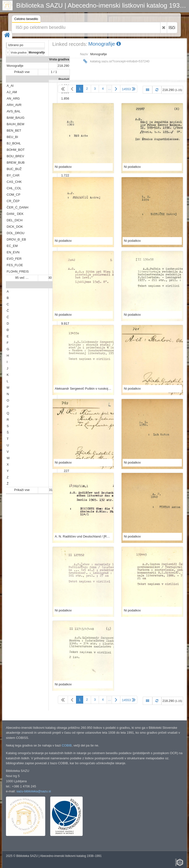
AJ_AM (12, 92)
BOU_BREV (15, 156)
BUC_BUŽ (14, 169)
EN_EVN (13, 252)
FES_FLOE (15, 265)
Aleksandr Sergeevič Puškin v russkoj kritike (83, 389)
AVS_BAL (14, 111)
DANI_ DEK (15, 214)
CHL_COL (14, 188)
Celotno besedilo (26, 20)
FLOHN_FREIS (18, 271)
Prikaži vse (22, 72)
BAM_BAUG (16, 118)
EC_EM (12, 246)
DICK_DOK (15, 227)
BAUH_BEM (16, 124)
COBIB (67, 745)
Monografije (15, 66)
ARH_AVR (14, 105)
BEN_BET (14, 130)
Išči (172, 28)
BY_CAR (13, 175)
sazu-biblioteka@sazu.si (34, 791)
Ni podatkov (63, 167)
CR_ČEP (13, 201)
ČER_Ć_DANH (17, 207)
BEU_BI (12, 137)
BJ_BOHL (14, 143)
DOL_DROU (16, 233)
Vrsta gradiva (59, 59)
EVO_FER (14, 259)
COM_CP (14, 195)
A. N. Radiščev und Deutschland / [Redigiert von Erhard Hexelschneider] (83, 536)
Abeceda (63, 285)
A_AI (10, 86)
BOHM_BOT (16, 150)
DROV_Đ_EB (16, 239)
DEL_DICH (15, 220)
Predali (64, 79)
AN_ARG (13, 98)
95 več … (22, 278)
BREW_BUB (16, 163)
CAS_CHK (14, 182)
